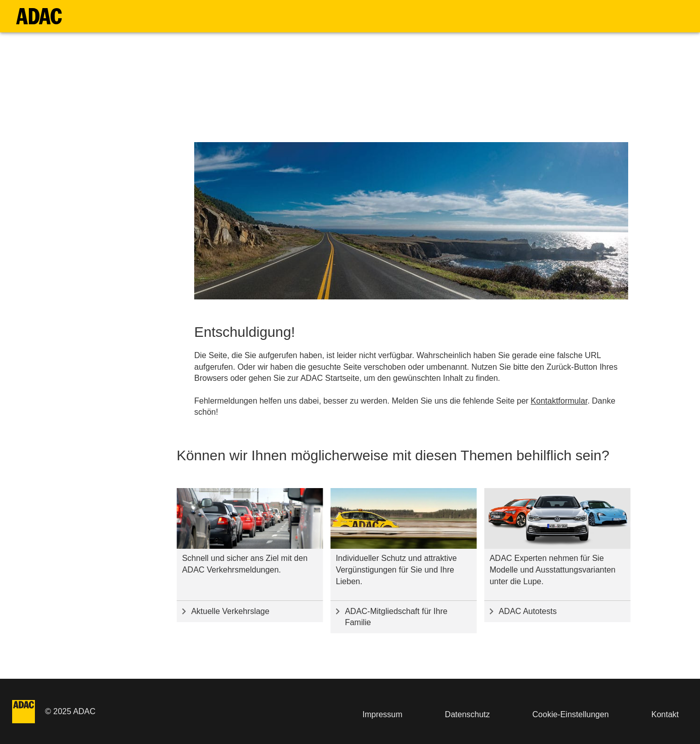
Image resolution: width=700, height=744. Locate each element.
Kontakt (665, 714)
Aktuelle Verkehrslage (230, 611)
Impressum (382, 714)
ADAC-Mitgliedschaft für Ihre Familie (396, 617)
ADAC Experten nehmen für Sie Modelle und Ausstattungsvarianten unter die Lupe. (553, 570)
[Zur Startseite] (39, 16)
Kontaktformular (559, 401)
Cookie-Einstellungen (571, 714)
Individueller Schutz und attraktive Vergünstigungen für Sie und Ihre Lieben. (396, 570)
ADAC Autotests (528, 611)
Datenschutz (468, 714)
